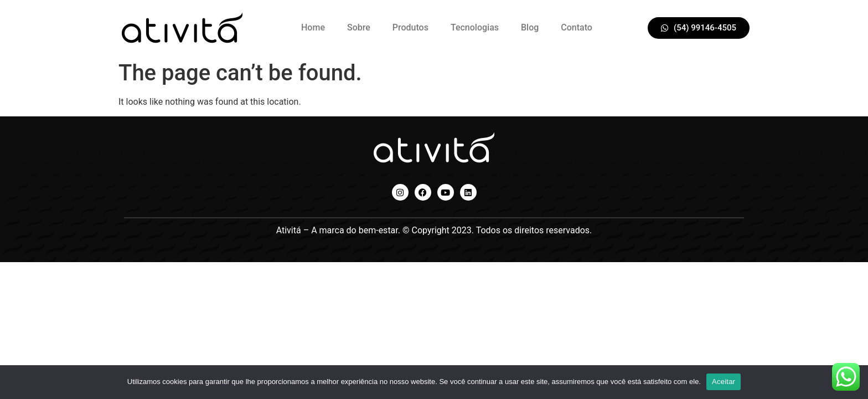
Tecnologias (475, 27)
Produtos (410, 27)
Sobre (359, 27)
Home (313, 27)
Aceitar (724, 382)
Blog (530, 27)
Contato (577, 27)
